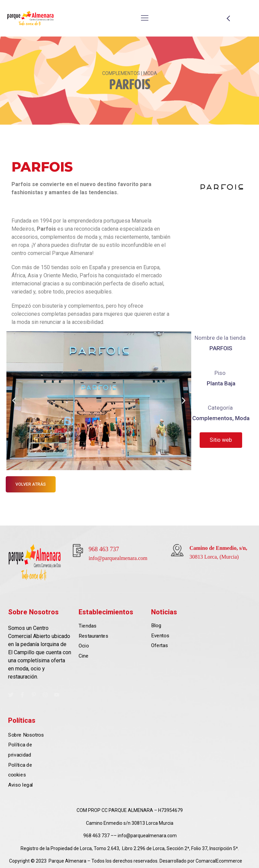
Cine (83, 656)
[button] (14, 401)
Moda (242, 418)
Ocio (84, 646)
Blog (156, 626)
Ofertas (160, 645)
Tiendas (88, 626)
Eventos (160, 636)
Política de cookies (20, 770)
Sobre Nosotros (26, 735)
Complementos (212, 418)
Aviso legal (21, 785)
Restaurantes (93, 636)
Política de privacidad (20, 750)
